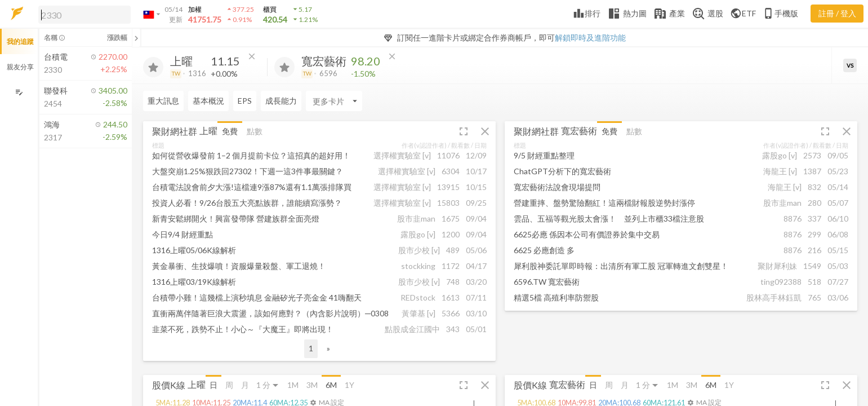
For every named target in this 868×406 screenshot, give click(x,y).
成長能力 (281, 101)
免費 (230, 131)
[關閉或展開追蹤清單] (136, 38)
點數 (255, 131)
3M (312, 385)
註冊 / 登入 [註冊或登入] (837, 13)
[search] (84, 15)
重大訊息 (163, 101)
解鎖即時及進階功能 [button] (590, 37)
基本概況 (208, 101)
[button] (82, 14)
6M (331, 385)
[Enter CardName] (334, 101)
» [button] (328, 348)
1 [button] (311, 348)
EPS (245, 101)
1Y (350, 385)
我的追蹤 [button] (20, 41)
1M (293, 385)
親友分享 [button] (20, 67)
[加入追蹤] (153, 67)
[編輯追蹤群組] (19, 92)
